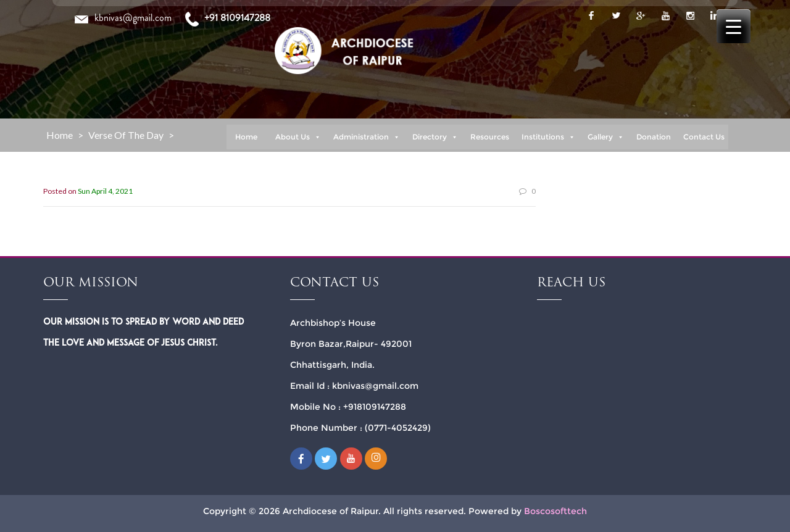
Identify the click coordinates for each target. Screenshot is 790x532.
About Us (298, 137)
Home (246, 137)
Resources (490, 137)
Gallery (606, 137)
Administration (367, 137)
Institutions (548, 137)
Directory (435, 137)
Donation (654, 137)
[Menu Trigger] (734, 26)
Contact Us (704, 137)
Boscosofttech (555, 511)
